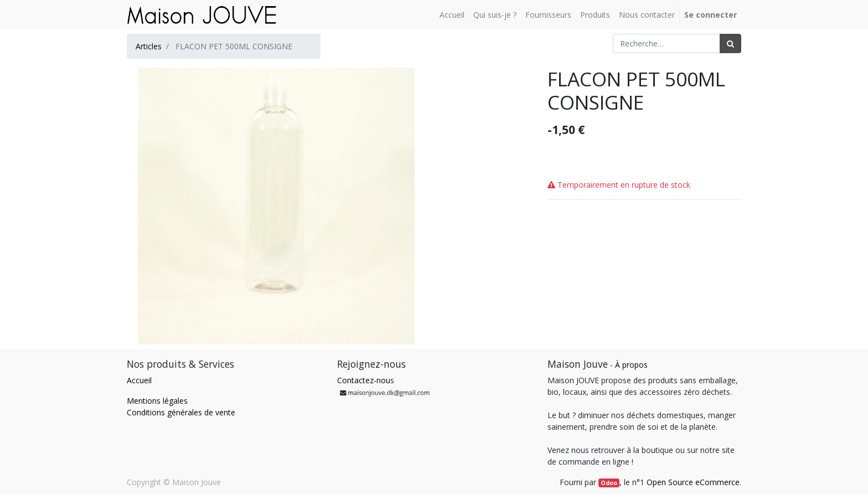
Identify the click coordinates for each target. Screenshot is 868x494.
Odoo (609, 483)
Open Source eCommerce (693, 482)
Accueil (139, 380)
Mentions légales (157, 401)
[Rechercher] (730, 43)
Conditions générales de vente (181, 412)
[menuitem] (452, 15)
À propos (631, 365)
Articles (149, 46)
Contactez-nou (364, 380)
